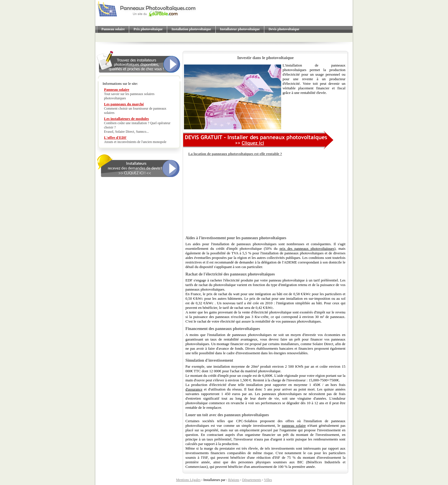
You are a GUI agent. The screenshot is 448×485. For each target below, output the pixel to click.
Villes (268, 480)
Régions (234, 480)
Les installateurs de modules (126, 119)
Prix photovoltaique (148, 29)
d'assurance (194, 389)
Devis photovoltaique (284, 29)
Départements (252, 480)
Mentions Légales (188, 480)
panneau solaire (294, 425)
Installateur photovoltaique (240, 29)
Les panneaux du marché (124, 104)
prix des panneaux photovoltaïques (307, 248)
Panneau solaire (113, 29)
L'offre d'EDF (115, 137)
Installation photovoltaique (191, 29)
